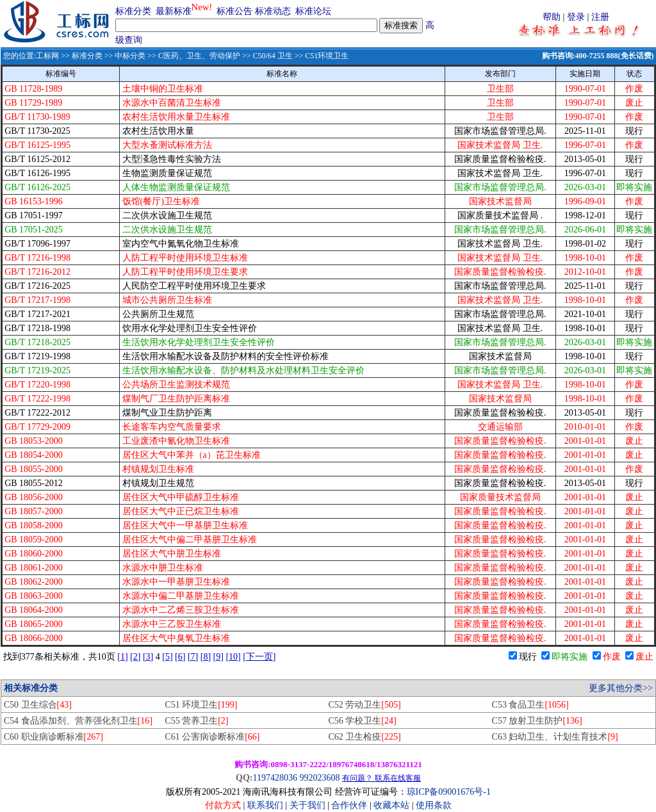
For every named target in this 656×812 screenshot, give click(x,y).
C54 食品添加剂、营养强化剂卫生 (78, 721)
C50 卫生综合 (38, 705)
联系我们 (265, 805)
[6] (180, 657)
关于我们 (309, 805)
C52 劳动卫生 (364, 705)
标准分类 (133, 11)
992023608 (319, 778)
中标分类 (130, 56)
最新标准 (174, 11)
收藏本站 (391, 805)
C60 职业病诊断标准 (53, 737)
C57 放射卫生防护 (537, 721)
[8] (206, 657)
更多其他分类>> (621, 688)
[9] (218, 657)
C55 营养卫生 (196, 721)
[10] (233, 657)
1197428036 (275, 778)
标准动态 (273, 11)
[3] (148, 657)
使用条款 (434, 805)
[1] (122, 657)
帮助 (552, 17)
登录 (576, 17)
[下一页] (259, 657)
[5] (167, 657)
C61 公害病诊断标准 (212, 737)
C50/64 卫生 (272, 56)
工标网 (47, 56)
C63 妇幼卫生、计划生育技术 (555, 737)
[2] (135, 657)
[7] (193, 657)
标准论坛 (313, 11)
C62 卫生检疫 (364, 737)
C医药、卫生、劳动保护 (199, 56)
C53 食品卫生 (530, 705)
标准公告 (234, 11)
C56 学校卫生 (362, 721)
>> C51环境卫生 (321, 56)
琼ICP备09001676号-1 (449, 792)
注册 (600, 17)
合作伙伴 (349, 805)
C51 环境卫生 (201, 705)
